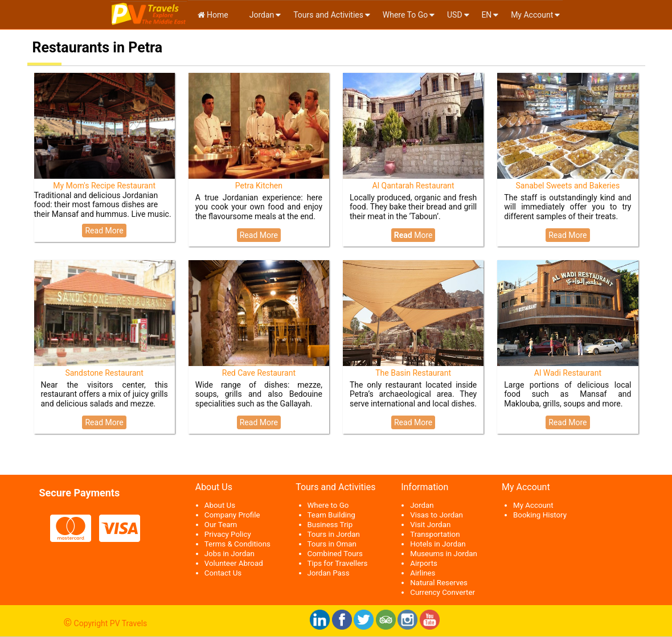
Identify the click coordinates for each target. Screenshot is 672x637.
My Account (532, 15)
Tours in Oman (332, 544)
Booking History (540, 515)
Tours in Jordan (334, 534)
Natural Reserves (439, 583)
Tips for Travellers (338, 563)
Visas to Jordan (437, 515)
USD (455, 15)
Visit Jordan (430, 525)
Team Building (331, 515)
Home (213, 15)
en (486, 15)
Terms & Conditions (237, 544)
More (413, 235)
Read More (104, 231)
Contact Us (223, 573)
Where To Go (405, 15)
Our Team (221, 525)
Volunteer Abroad (234, 563)
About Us (220, 505)
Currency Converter (442, 592)
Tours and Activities (328, 15)
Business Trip (330, 525)
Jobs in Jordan (230, 554)
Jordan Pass (329, 573)
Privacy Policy (228, 534)
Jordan (261, 15)
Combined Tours (335, 554)
